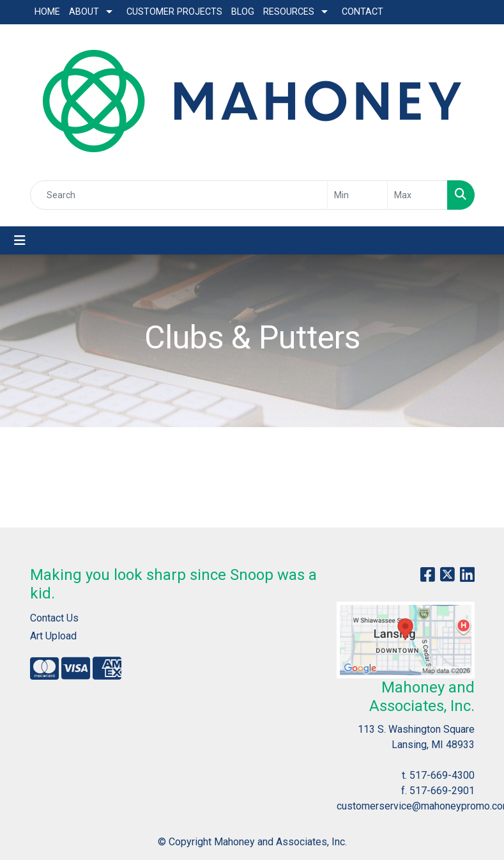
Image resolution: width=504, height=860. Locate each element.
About (84, 12)
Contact (363, 12)
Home (47, 12)
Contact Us (54, 618)
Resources (289, 12)
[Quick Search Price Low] (357, 195)
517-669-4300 (442, 775)
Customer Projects (174, 12)
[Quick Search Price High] (417, 195)
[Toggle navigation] (20, 240)
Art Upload (53, 636)
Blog (243, 12)
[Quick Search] (179, 195)
